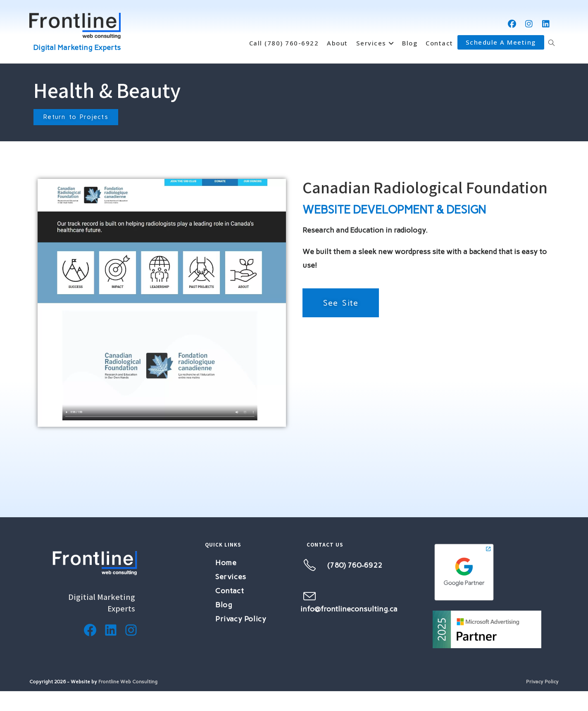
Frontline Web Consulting (128, 682)
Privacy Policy (241, 619)
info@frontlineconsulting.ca (349, 609)
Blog (224, 605)
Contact (230, 591)
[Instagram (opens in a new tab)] (529, 24)
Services (231, 577)
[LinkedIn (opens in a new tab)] (546, 24)
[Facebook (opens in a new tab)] (512, 24)
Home (226, 563)
